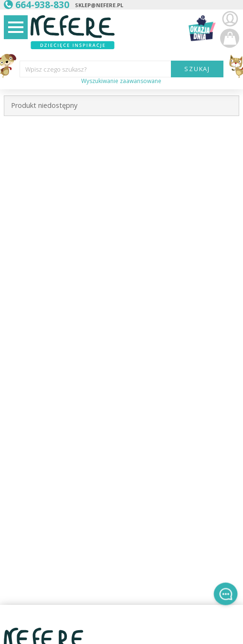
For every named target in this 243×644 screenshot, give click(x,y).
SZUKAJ (197, 69)
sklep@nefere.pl (99, 5)
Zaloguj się (230, 19)
